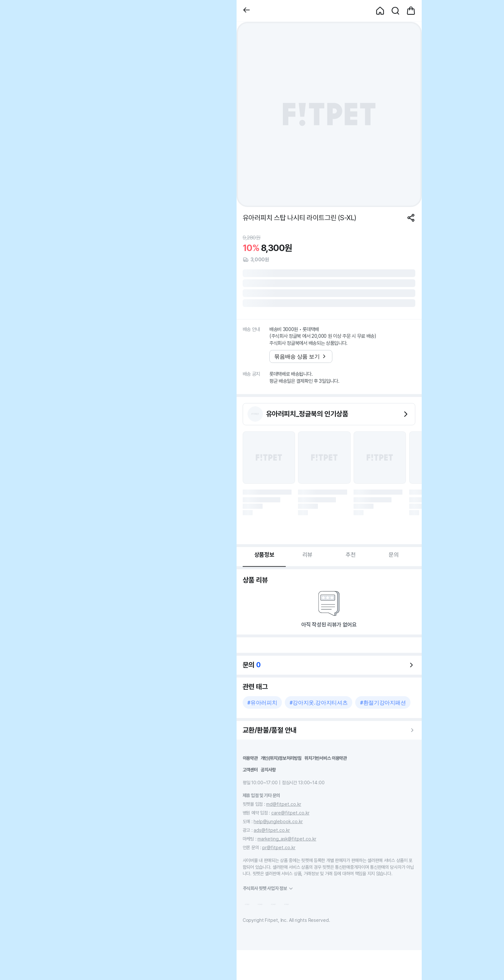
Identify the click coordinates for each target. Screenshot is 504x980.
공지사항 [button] (268, 770)
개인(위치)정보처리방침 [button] (281, 758)
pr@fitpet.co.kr (279, 847)
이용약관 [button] (250, 758)
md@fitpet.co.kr (284, 804)
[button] (247, 11)
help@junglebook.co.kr (278, 821)
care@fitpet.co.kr (290, 813)
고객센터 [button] (250, 770)
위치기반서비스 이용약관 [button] (326, 758)
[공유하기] (411, 218)
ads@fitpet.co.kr (272, 830)
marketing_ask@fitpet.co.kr (287, 839)
